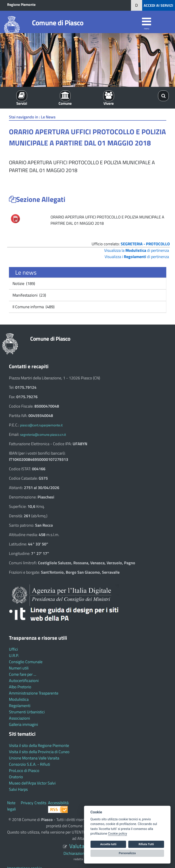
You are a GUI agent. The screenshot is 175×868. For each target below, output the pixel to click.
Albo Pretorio (20, 687)
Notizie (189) (23, 283)
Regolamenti (20, 706)
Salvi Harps (18, 789)
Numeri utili (19, 668)
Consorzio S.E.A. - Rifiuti (30, 764)
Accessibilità (58, 803)
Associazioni (19, 718)
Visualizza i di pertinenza (137, 257)
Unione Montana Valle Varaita (34, 758)
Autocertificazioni (24, 681)
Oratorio (16, 777)
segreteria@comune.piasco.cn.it (43, 435)
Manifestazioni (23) (29, 295)
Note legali (12, 806)
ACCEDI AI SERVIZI (158, 5)
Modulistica (19, 699)
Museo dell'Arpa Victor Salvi (32, 783)
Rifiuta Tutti (146, 844)
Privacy (27, 803)
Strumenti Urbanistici (27, 712)
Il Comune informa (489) (33, 307)
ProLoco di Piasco (24, 771)
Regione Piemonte (21, 4)
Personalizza (127, 853)
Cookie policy (117, 834)
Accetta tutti (108, 844)
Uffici (13, 649)
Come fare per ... (23, 674)
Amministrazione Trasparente (34, 693)
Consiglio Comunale (26, 662)
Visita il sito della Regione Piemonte (39, 745)
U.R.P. (14, 655)
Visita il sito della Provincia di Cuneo (39, 752)
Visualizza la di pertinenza (137, 250)
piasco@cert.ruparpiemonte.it (41, 425)
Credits (40, 803)
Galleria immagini (23, 724)
